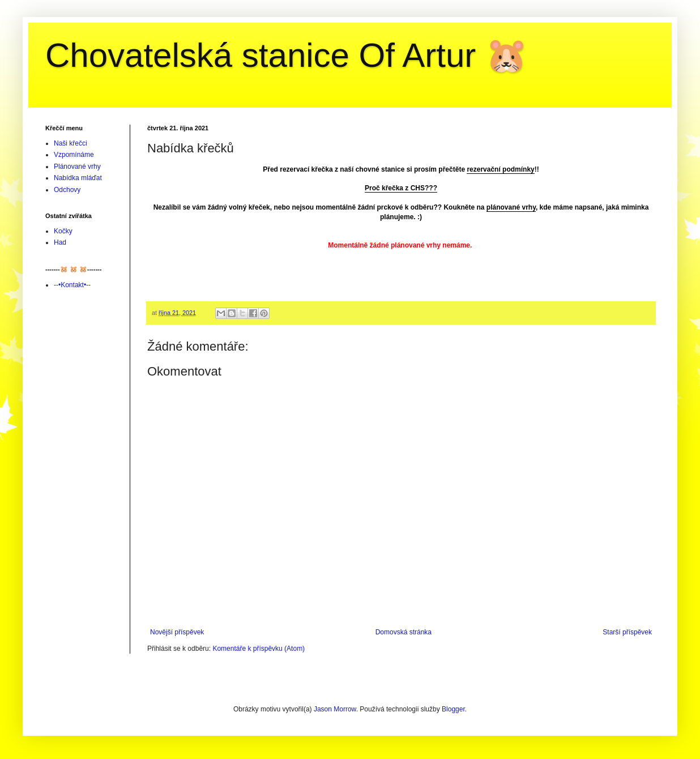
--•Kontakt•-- (72, 285)
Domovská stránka (404, 632)
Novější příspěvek (177, 632)
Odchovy (67, 190)
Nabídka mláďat (78, 178)
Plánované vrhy (77, 167)
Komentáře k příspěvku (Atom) (259, 649)
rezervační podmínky (500, 169)
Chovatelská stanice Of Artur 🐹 (287, 55)
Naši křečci (71, 143)
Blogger (453, 709)
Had (60, 242)
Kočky (63, 231)
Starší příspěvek (627, 632)
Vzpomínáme (74, 155)
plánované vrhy (511, 207)
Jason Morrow (335, 709)
